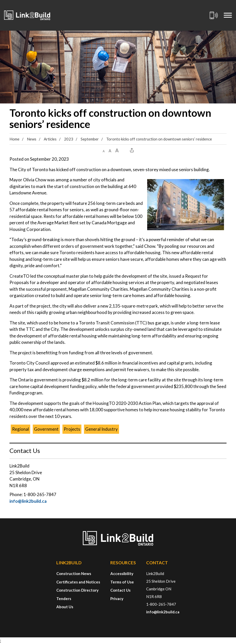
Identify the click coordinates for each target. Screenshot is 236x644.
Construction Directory (77, 590)
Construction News (74, 573)
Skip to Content (0, 0)
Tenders (64, 599)
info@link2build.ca (28, 501)
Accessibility (122, 573)
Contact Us (120, 590)
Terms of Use (122, 582)
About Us (65, 607)
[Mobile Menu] (228, 15)
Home (14, 139)
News (32, 139)
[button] (104, 150)
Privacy (117, 599)
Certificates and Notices (78, 582)
